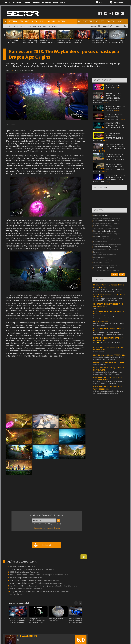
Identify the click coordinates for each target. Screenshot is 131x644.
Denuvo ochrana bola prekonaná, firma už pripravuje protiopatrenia (37, 583)
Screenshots (98, 241)
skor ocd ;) (97, 308)
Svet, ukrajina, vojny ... (101, 267)
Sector (8, 2)
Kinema (27, 2)
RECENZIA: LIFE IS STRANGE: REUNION (48, 42)
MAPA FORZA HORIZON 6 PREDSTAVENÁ (109, 355)
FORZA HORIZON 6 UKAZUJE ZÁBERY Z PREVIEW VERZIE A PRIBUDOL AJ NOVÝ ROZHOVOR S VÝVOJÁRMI (107, 98)
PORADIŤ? (118, 26)
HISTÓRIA (14, 26)
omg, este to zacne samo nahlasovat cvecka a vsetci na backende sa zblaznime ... (109, 383)
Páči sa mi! (47, 545)
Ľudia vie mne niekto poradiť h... (105, 221)
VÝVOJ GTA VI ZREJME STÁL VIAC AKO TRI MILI (31, 42)
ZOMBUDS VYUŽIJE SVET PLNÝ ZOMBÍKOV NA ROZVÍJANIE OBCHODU (115, 157)
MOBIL (121, 21)
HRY (42, 21)
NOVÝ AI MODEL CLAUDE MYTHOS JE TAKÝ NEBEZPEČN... (108, 378)
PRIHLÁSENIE (119, 2)
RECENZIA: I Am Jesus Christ (22, 566)
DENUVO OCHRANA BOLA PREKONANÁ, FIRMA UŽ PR (116, 42)
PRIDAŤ (106, 26)
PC (79, 21)
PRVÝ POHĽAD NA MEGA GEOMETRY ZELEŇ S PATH (64, 42)
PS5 (103, 21)
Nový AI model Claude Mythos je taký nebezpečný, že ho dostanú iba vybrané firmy (43, 586)
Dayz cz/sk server (100, 215)
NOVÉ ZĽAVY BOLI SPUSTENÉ (113, 86)
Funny (56, 2)
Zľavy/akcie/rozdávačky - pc (104, 247)
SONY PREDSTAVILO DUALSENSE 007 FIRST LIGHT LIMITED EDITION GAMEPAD (109, 168)
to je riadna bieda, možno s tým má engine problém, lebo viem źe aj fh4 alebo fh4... (107, 290)
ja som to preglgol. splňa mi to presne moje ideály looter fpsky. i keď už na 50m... (108, 300)
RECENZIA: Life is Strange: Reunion (25, 572)
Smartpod (17, 2)
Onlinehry (36, 2)
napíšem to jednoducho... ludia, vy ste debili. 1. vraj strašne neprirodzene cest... (109, 358)
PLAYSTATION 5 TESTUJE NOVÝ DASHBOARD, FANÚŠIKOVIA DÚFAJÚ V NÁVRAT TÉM (109, 178)
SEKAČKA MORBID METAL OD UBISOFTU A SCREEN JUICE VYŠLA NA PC (109, 126)
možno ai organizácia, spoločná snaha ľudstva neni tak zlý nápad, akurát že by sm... (109, 392)
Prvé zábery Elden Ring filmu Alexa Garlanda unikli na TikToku (35, 580)
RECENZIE (24, 21)
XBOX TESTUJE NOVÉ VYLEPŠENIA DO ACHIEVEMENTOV (114, 117)
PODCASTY (23, 26)
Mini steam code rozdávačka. (104, 231)
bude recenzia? (98, 352)
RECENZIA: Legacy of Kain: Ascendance (26, 577)
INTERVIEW (33, 26)
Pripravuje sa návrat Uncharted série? (26, 589)
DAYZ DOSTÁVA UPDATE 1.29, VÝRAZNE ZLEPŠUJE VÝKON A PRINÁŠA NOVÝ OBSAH (109, 147)
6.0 (81, 640)
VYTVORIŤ (115, 274)
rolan (12, 70)
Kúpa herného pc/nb (101, 236)
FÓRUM (62, 21)
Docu (63, 2)
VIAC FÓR (122, 274)
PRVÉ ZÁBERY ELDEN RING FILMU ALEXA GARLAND (99, 42)
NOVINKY (13, 21)
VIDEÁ (35, 21)
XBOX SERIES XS (91, 21)
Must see (97, 257)
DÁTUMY (54, 26)
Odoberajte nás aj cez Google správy (47, 528)
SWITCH (111, 21)
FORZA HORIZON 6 (101, 321)
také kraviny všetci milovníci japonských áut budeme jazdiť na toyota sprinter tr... (108, 317)
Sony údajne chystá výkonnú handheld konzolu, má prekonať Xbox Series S (41, 591)
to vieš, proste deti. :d (100, 364)
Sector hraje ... (99, 262)
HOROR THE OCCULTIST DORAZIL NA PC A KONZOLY (115, 108)
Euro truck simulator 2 (102, 226)
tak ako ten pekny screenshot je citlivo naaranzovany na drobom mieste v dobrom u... (109, 334)
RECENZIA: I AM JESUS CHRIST (12, 42)
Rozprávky (47, 2)
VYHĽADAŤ (93, 26)
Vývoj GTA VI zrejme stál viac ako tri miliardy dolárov (32, 569)
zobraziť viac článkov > (16, 594)
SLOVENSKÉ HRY (44, 26)
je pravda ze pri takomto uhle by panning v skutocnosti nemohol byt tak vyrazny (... (108, 373)
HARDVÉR (51, 21)
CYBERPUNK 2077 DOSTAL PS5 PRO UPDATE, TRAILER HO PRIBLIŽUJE (108, 137)
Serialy (96, 252)
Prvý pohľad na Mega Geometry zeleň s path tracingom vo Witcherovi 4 (39, 575)
